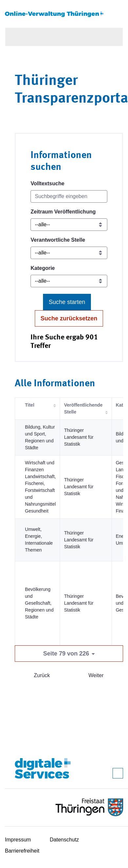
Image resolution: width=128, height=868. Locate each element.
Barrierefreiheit (22, 851)
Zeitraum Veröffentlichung (63, 212)
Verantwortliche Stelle (58, 240)
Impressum (18, 840)
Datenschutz (64, 840)
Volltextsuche (47, 183)
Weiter (96, 675)
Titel (30, 405)
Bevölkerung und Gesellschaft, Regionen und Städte (39, 603)
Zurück (42, 675)
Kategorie (43, 268)
